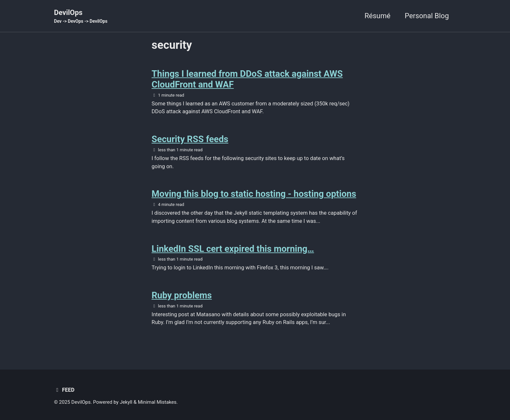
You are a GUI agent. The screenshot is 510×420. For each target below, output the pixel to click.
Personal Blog (427, 16)
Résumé (378, 16)
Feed (64, 390)
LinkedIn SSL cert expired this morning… (233, 249)
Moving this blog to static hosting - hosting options (254, 194)
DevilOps (81, 17)
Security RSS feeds (190, 139)
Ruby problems (182, 295)
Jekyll (126, 402)
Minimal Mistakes (157, 402)
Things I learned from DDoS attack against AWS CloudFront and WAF (247, 79)
